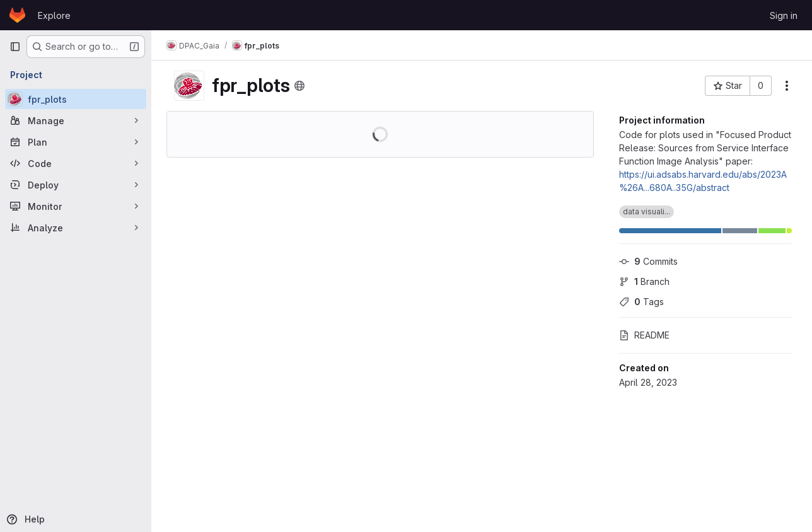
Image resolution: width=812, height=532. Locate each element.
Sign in (784, 15)
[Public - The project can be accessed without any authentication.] (299, 86)
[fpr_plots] (76, 99)
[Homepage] (17, 15)
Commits (648, 261)
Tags (641, 302)
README (644, 335)
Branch (644, 281)
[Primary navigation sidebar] (15, 47)
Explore (54, 15)
